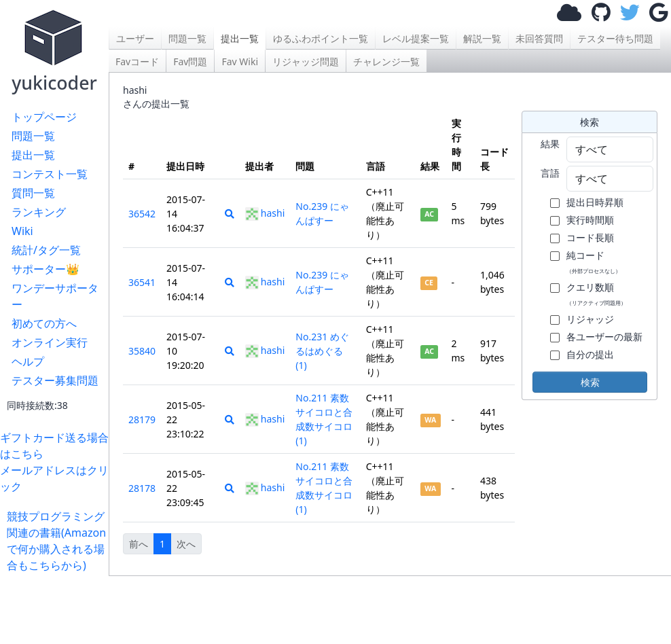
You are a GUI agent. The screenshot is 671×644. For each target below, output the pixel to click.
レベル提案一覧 (416, 38)
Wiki (22, 231)
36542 (142, 214)
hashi (265, 213)
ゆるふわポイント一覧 (321, 38)
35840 (142, 351)
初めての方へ (44, 323)
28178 (142, 488)
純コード (594, 262)
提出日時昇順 (595, 202)
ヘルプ (28, 361)
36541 (142, 282)
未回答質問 (539, 38)
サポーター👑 (46, 269)
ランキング (39, 212)
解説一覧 (482, 38)
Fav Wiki (240, 61)
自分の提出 (590, 354)
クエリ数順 (596, 293)
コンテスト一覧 (50, 174)
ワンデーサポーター (55, 296)
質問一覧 (33, 193)
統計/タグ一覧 (46, 250)
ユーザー (135, 38)
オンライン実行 (50, 342)
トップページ (44, 117)
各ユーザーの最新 (604, 337)
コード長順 (590, 237)
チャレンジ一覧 (386, 61)
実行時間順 (590, 220)
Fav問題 (190, 61)
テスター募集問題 (55, 380)
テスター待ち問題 (615, 38)
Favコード (137, 61)
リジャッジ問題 (306, 61)
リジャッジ (590, 319)
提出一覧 (33, 155)
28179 (142, 419)
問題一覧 (33, 136)
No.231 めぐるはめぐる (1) (322, 351)
